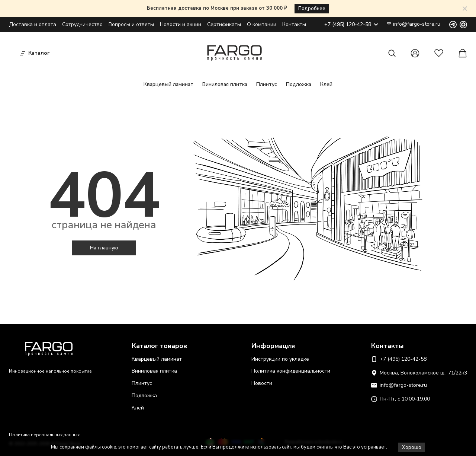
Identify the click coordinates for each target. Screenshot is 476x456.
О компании (262, 24)
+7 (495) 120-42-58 (351, 25)
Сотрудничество (82, 24)
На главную (104, 248)
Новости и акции (181, 24)
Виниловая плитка (225, 84)
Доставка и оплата (33, 24)
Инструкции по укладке (280, 359)
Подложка (299, 84)
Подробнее (312, 9)
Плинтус (267, 84)
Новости (262, 383)
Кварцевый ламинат (168, 84)
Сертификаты (224, 24)
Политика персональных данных (44, 435)
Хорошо (412, 447)
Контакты (294, 24)
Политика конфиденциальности (291, 371)
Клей (326, 84)
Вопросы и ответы (131, 24)
